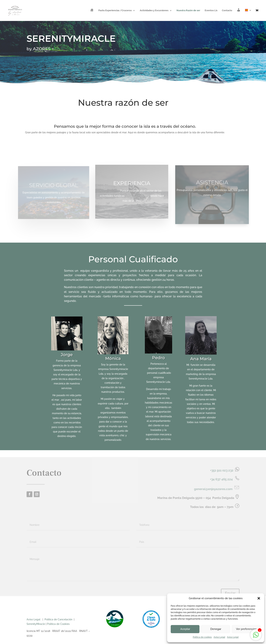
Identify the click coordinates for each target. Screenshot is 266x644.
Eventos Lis (211, 10)
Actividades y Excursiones (154, 10)
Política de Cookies (58, 624)
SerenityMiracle (36, 624)
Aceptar (185, 629)
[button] (259, 598)
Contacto (227, 10)
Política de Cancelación (58, 619)
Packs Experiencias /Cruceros (115, 10)
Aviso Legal (219, 637)
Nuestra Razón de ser (188, 10)
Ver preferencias (246, 629)
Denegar (216, 629)
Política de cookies (202, 637)
